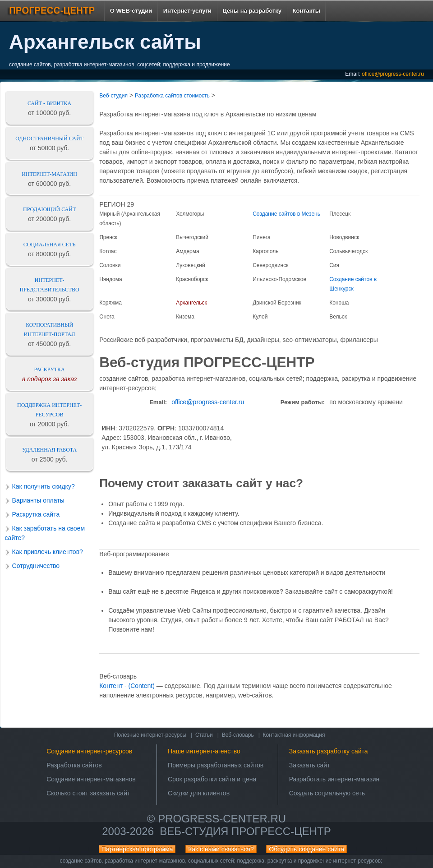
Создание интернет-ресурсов (89, 751)
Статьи (204, 735)
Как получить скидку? (44, 486)
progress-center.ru (222, 819)
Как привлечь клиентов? (48, 552)
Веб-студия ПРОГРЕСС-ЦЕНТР (245, 831)
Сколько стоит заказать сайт (88, 793)
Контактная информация (294, 735)
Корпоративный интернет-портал (50, 330)
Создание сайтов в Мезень (286, 214)
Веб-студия (113, 96)
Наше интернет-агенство (204, 751)
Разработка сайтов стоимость (172, 96)
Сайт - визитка (49, 103)
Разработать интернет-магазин (334, 779)
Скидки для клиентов (199, 793)
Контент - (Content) (127, 686)
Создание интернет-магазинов (91, 779)
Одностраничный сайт (49, 139)
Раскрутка (50, 369)
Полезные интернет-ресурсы (150, 735)
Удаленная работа (49, 450)
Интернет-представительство (50, 285)
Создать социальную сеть (327, 793)
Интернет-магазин (49, 174)
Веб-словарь (238, 735)
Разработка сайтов (74, 765)
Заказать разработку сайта (329, 751)
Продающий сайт (49, 209)
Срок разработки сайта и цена (212, 779)
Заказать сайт (310, 765)
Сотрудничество (36, 566)
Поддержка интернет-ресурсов (49, 410)
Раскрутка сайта (36, 514)
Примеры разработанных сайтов (216, 765)
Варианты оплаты (38, 500)
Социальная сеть (50, 245)
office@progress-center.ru (393, 74)
